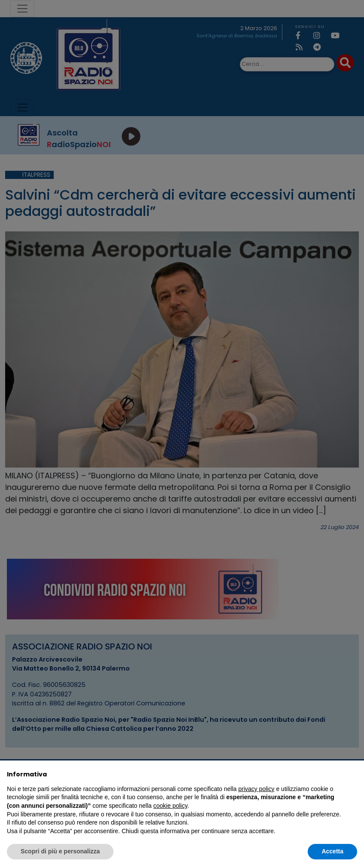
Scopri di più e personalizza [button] (60, 851)
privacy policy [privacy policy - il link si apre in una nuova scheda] (257, 789)
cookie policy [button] (170, 806)
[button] (353, 774)
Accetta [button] (332, 851)
